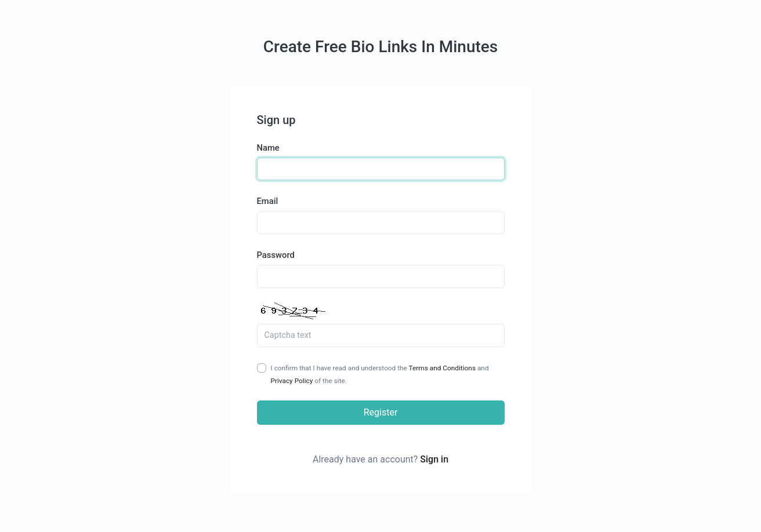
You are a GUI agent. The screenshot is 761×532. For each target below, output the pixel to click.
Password (276, 255)
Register (381, 412)
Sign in (434, 459)
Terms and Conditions (442, 368)
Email (268, 201)
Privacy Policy (292, 381)
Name (268, 148)
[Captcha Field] (381, 336)
